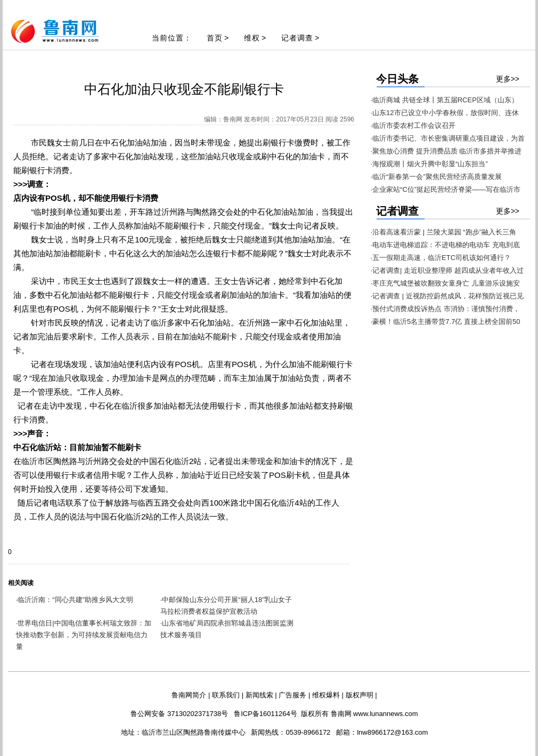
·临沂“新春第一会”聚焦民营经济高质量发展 (436, 177)
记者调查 (297, 38)
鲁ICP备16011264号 (266, 714)
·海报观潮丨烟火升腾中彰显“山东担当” (429, 164)
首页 (215, 38)
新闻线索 (259, 695)
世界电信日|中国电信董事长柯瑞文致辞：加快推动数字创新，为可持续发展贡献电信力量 (84, 635)
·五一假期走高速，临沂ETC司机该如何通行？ (441, 258)
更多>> (508, 79)
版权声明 (360, 695)
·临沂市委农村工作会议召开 (413, 125)
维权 (252, 38)
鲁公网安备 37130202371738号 (179, 714)
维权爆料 (326, 695)
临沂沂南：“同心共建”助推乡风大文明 (75, 600)
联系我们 (226, 695)
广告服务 (292, 695)
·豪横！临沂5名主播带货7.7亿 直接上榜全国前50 (446, 322)
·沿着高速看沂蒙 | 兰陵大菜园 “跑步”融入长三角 (443, 232)
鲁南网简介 (189, 695)
